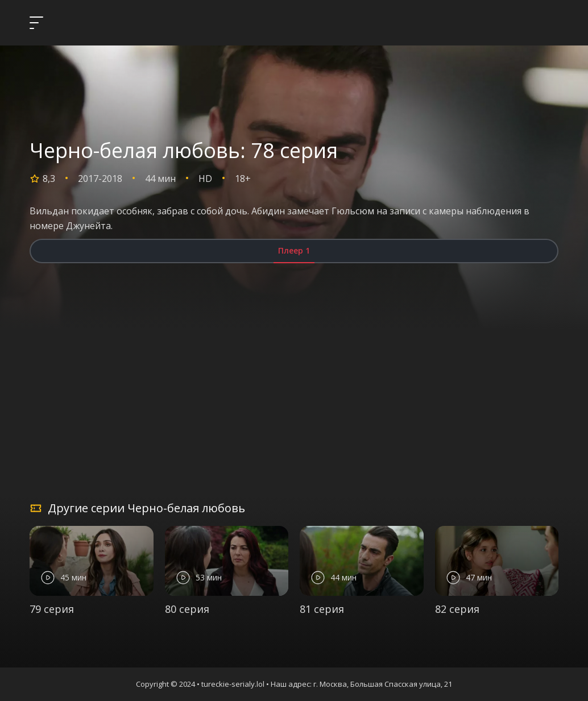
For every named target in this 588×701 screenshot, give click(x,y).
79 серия (52, 609)
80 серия (187, 609)
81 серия (322, 609)
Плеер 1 (294, 250)
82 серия (457, 609)
